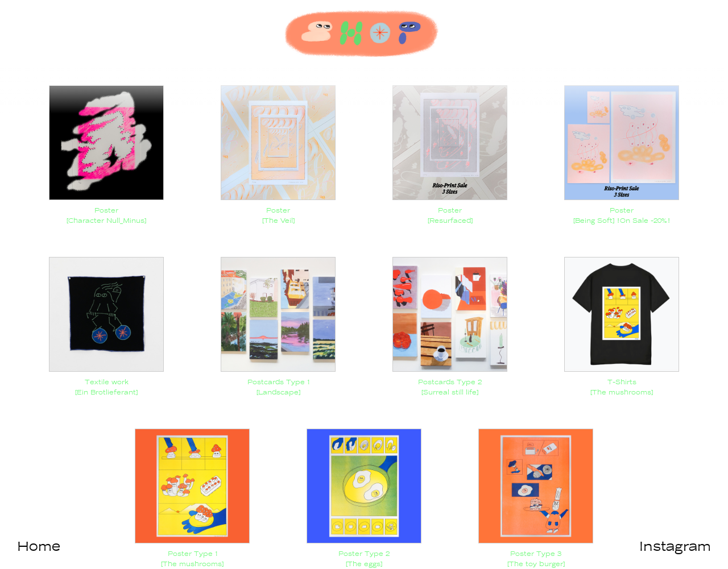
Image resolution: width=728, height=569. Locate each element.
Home (39, 546)
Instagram (675, 546)
